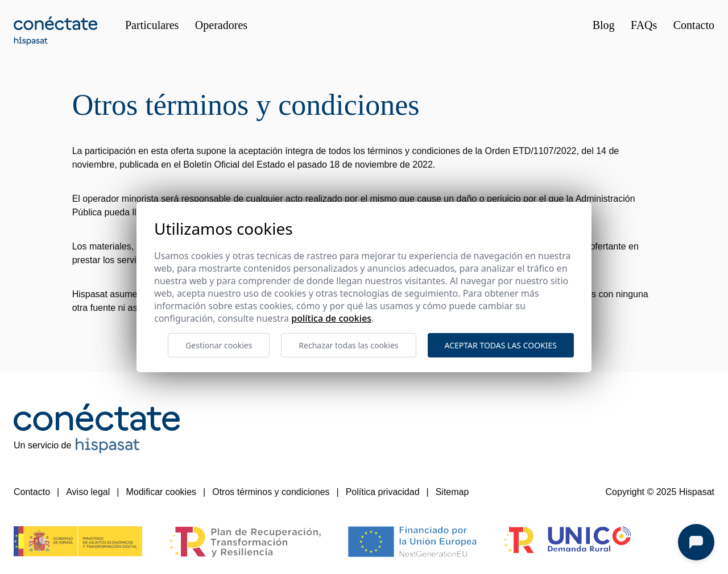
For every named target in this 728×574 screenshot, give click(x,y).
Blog (604, 25)
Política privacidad (383, 492)
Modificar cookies (161, 492)
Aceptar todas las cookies (501, 345)
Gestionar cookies (219, 345)
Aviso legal (88, 492)
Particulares (152, 25)
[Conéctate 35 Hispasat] (56, 31)
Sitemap (452, 492)
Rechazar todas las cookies (348, 345)
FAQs (644, 25)
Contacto (694, 25)
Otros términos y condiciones (271, 492)
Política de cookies (331, 318)
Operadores (221, 25)
